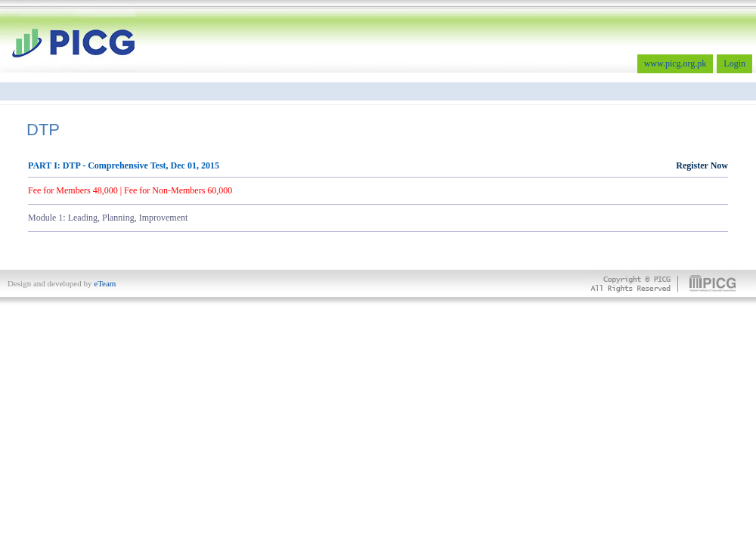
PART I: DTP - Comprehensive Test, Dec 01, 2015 (378, 166)
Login (734, 63)
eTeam (105, 283)
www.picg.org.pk (675, 63)
